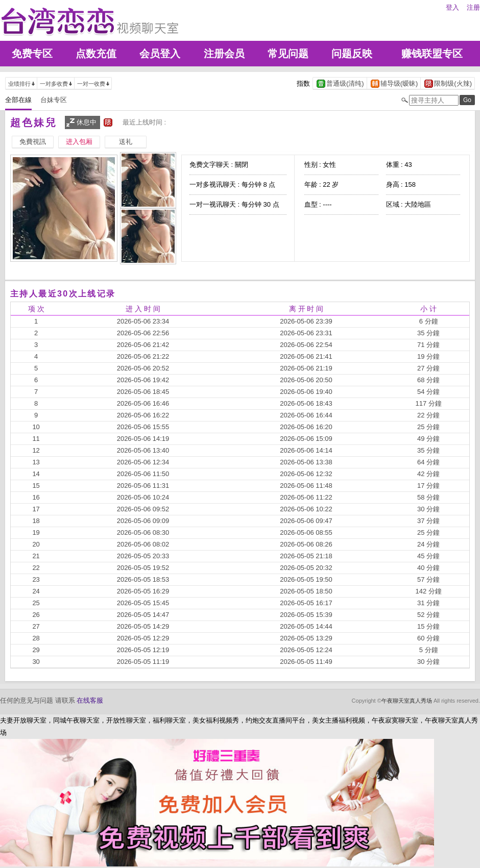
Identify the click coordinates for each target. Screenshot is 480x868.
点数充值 (96, 54)
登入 (452, 7)
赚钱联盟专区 (432, 54)
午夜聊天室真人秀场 (407, 701)
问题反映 (352, 54)
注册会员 (224, 54)
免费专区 (32, 54)
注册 (473, 7)
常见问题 (288, 54)
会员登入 (160, 54)
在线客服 (90, 700)
